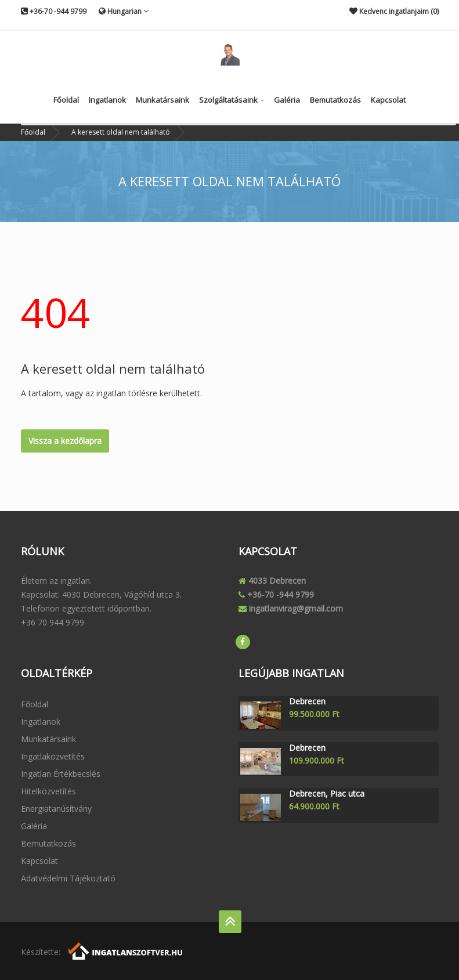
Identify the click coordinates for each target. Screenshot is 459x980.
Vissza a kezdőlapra (65, 441)
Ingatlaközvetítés (53, 756)
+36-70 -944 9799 (54, 11)
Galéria (287, 100)
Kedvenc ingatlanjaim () (394, 11)
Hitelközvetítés (48, 791)
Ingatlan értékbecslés (61, 774)
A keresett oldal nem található (121, 132)
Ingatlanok (107, 100)
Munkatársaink (162, 100)
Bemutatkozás (335, 100)
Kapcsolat (388, 100)
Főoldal (66, 100)
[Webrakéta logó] (126, 950)
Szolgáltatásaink (232, 100)
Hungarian (124, 11)
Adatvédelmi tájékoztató (68, 878)
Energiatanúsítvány (56, 809)
